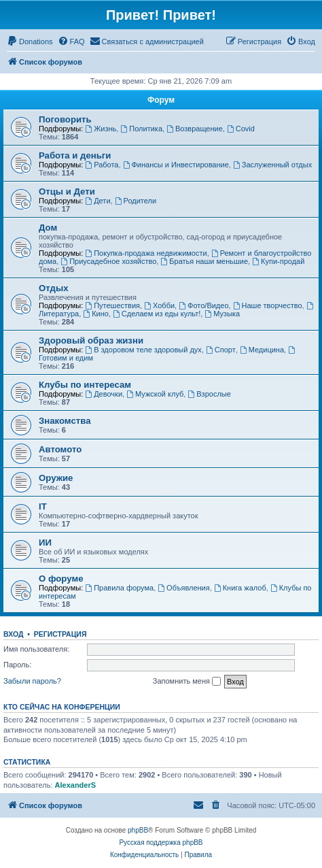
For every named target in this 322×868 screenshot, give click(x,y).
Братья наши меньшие (204, 261)
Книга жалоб (240, 588)
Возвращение (195, 129)
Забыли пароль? (32, 681)
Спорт (221, 350)
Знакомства (65, 421)
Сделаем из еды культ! (157, 314)
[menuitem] (30, 41)
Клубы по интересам (85, 385)
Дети (97, 201)
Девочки (104, 394)
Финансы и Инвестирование (176, 165)
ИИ (45, 542)
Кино (96, 314)
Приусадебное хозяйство (108, 261)
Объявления (183, 588)
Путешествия (112, 305)
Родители (136, 201)
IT (43, 506)
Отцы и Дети (67, 191)
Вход (13, 634)
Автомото (60, 449)
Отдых (54, 288)
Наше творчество (268, 305)
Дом (48, 228)
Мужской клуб (155, 394)
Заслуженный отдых (272, 165)
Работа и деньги (75, 155)
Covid (241, 129)
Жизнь (101, 129)
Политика (141, 129)
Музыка (222, 314)
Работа (102, 165)
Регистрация (60, 634)
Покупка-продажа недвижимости (146, 253)
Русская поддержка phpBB (161, 842)
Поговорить (65, 119)
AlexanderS (76, 785)
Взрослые (209, 394)
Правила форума (119, 588)
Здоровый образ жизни (91, 340)
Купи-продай (278, 261)
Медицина (262, 350)
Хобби (159, 305)
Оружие (56, 478)
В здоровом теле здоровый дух (143, 350)
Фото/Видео (203, 305)
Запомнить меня (187, 682)
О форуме (61, 579)
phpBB (138, 830)
